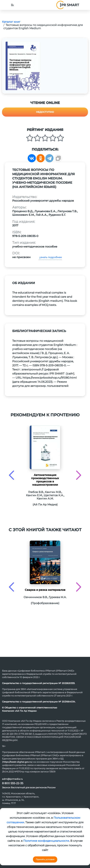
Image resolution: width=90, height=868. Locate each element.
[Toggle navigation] (12, 5)
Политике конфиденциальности (46, 841)
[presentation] (11, 475)
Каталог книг (11, 22)
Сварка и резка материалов (45, 590)
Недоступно (45, 112)
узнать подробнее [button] (50, 257)
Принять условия (45, 859)
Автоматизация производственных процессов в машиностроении (45, 480)
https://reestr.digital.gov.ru (17, 762)
